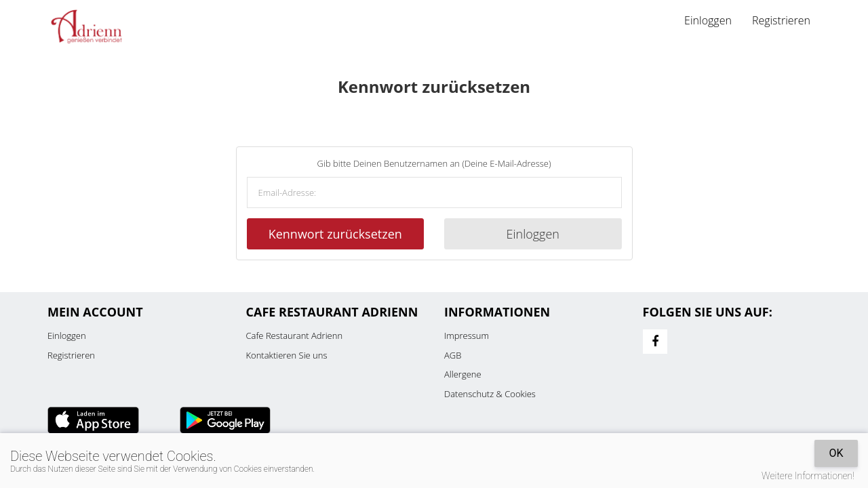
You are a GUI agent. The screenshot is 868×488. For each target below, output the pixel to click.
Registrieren (781, 20)
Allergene (463, 374)
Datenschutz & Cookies (490, 394)
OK (836, 453)
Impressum (467, 335)
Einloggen (708, 20)
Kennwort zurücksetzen (335, 234)
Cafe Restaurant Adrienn (295, 335)
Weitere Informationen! (808, 476)
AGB (453, 355)
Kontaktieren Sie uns (287, 355)
